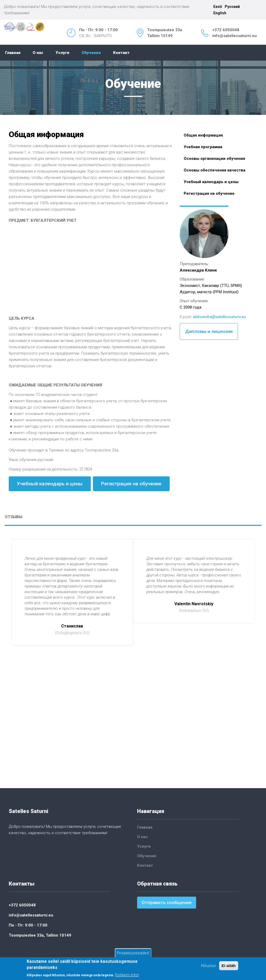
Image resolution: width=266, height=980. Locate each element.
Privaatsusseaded (133, 953)
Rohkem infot (127, 975)
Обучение (91, 53)
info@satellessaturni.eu (235, 36)
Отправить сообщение (167, 902)
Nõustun (209, 966)
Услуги (62, 53)
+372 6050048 (226, 30)
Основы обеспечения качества (215, 170)
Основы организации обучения (214, 159)
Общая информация (203, 135)
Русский (232, 7)
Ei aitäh (229, 966)
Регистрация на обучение (131, 484)
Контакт (121, 53)
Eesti (218, 7)
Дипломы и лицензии (209, 331)
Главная (13, 53)
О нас (38, 53)
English (220, 13)
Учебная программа (203, 147)
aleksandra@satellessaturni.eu (219, 317)
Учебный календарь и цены (50, 484)
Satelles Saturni (28, 811)
